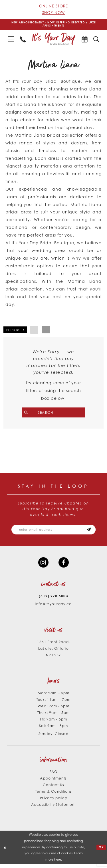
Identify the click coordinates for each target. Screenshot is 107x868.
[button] (11, 40)
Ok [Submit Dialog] (101, 851)
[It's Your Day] (54, 40)
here (58, 864)
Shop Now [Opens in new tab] (53, 13)
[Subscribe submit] (93, 532)
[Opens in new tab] (85, 40)
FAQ (53, 776)
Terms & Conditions (54, 796)
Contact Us (54, 789)
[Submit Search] (29, 414)
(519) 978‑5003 (53, 600)
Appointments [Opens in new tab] (53, 783)
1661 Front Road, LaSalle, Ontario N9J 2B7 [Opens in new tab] (53, 653)
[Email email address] (53, 532)
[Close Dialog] (5, 852)
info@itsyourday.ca (54, 608)
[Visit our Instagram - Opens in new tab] (43, 566)
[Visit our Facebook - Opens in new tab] (64, 566)
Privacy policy (53, 802)
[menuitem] (11, 40)
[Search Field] (53, 414)
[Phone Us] (23, 40)
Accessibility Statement (53, 809)
